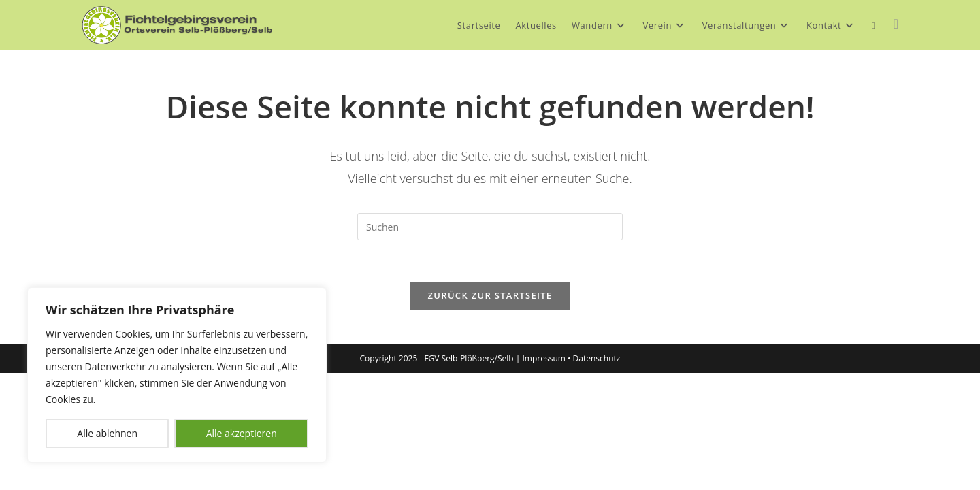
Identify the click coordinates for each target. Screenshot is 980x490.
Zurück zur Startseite (490, 295)
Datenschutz (597, 358)
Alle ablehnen (107, 433)
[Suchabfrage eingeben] (490, 227)
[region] (177, 375)
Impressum (544, 358)
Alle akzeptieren (242, 433)
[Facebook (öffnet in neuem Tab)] (896, 24)
